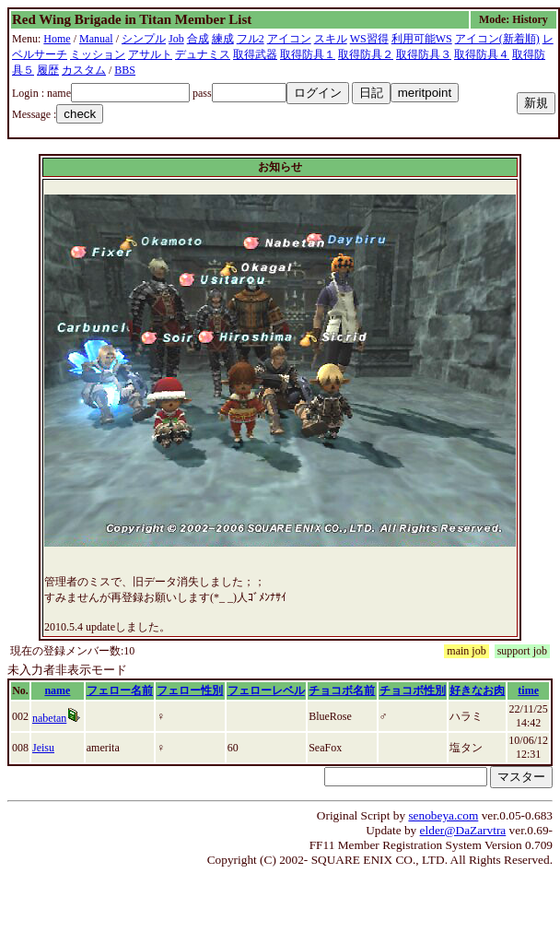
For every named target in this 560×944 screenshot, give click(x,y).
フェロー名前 (120, 690)
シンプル (144, 39)
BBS (125, 70)
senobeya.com (443, 815)
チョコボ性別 (413, 690)
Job (176, 39)
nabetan (49, 718)
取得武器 (255, 54)
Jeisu (43, 748)
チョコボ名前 (342, 690)
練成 (223, 39)
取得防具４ (482, 54)
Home (57, 39)
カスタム (84, 70)
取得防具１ (308, 54)
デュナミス (203, 54)
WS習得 (369, 39)
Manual (96, 39)
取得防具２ (366, 54)
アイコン (289, 39)
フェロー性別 (190, 690)
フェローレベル (266, 690)
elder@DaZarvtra (463, 830)
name (57, 690)
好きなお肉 (477, 690)
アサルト (150, 54)
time (528, 690)
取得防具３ (424, 54)
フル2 (251, 39)
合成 (198, 39)
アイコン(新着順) (497, 39)
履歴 (48, 70)
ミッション (98, 54)
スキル (331, 39)
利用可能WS (422, 39)
